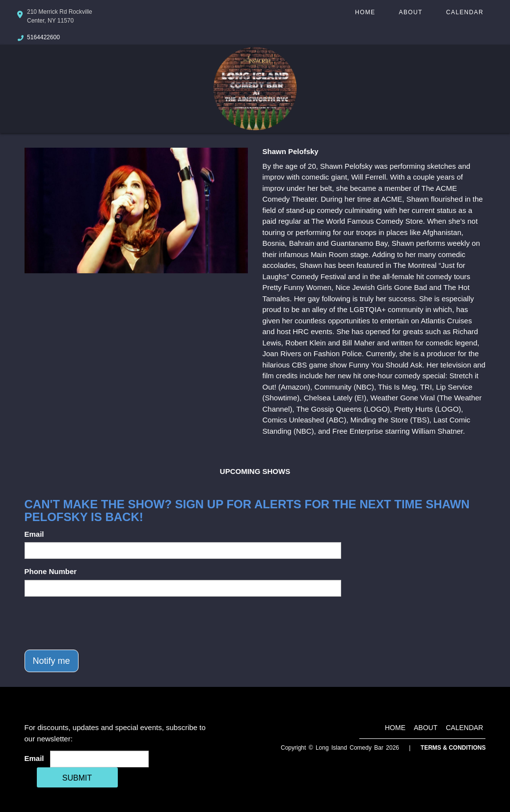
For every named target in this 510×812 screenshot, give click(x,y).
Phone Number (51, 571)
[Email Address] (99, 759)
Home (365, 12)
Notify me (52, 661)
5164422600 (43, 37)
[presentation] (99, 623)
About (411, 12)
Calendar (465, 12)
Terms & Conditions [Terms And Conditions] (453, 748)
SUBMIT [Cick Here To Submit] (77, 778)
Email (34, 534)
